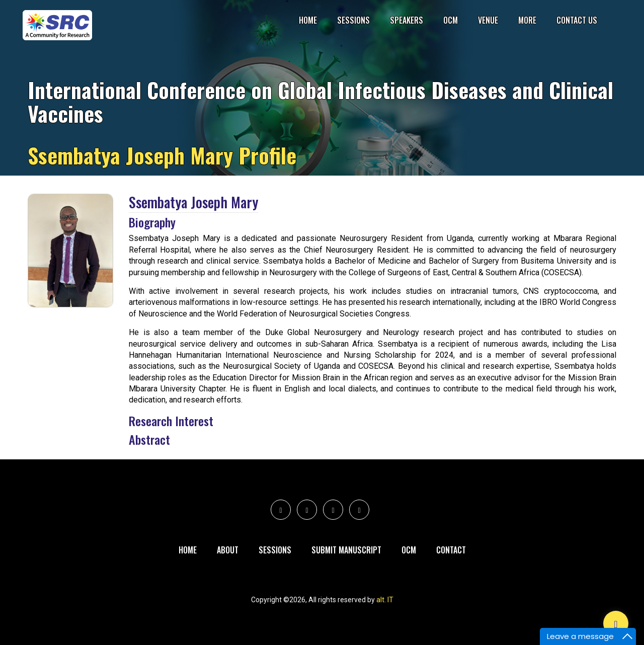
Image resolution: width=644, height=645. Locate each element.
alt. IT (385, 600)
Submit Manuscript (346, 550)
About (228, 550)
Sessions (353, 20)
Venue (488, 20)
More (527, 20)
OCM (451, 20)
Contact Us (577, 20)
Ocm (409, 550)
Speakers (407, 20)
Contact (451, 550)
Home (308, 20)
